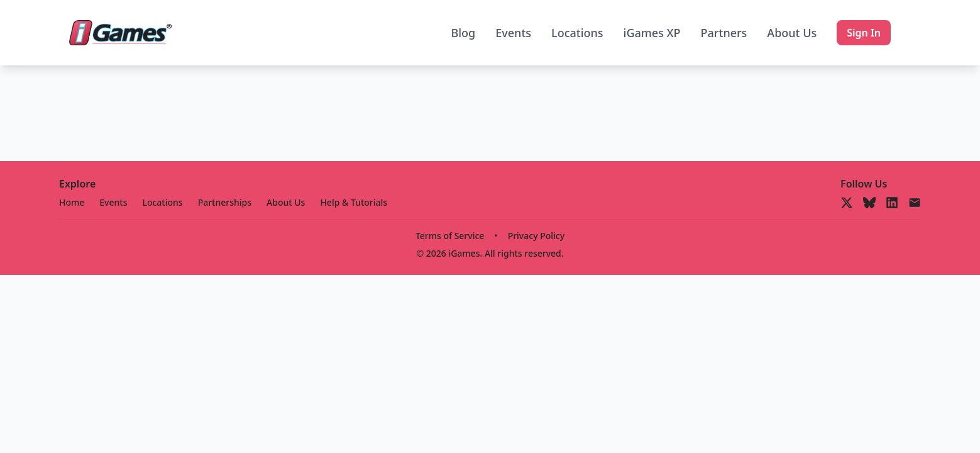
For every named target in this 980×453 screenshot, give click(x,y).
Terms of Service (450, 236)
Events (513, 33)
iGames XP (652, 33)
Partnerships (225, 202)
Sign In (864, 33)
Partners (724, 33)
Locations (577, 33)
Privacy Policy (536, 236)
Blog (463, 33)
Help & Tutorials (354, 202)
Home (72, 202)
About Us (792, 33)
